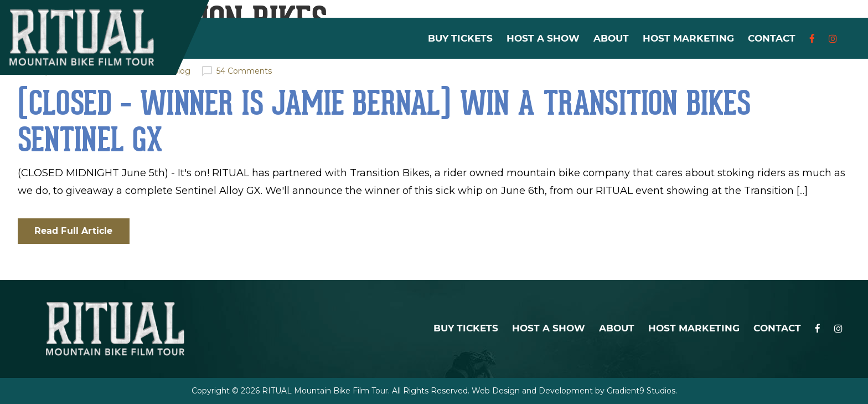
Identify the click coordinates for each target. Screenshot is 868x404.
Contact (772, 39)
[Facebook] (812, 39)
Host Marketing (688, 39)
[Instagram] (833, 39)
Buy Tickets (460, 39)
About (611, 39)
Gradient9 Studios (641, 391)
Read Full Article (74, 231)
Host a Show (543, 39)
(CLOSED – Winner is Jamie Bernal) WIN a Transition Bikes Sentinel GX (384, 121)
